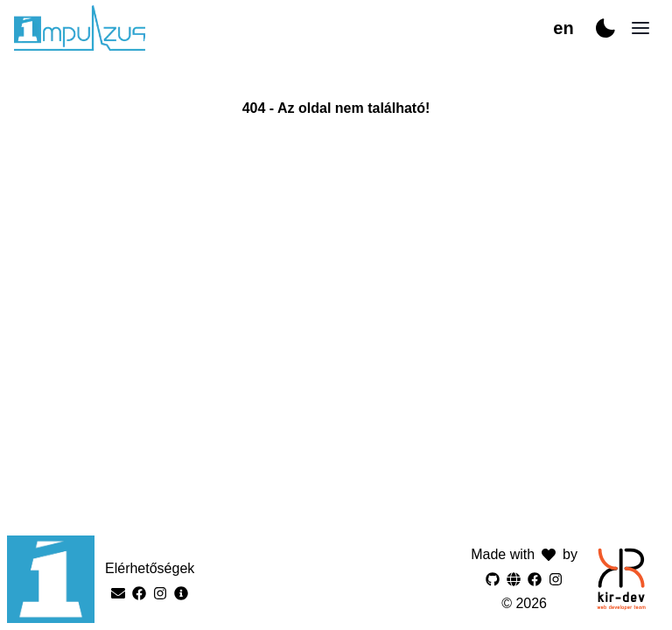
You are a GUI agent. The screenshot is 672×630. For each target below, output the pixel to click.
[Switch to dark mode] (605, 28)
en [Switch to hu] (563, 28)
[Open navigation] (640, 28)
